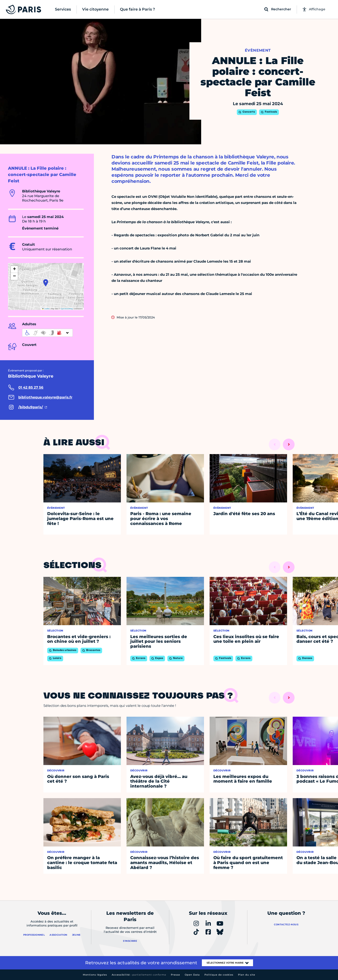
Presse (175, 975)
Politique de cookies (219, 975)
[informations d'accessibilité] (47, 333)
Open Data (192, 975)
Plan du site (247, 975)
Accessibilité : (139, 975)
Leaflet (46, 309)
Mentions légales (95, 975)
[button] (46, 283)
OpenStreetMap (67, 309)
